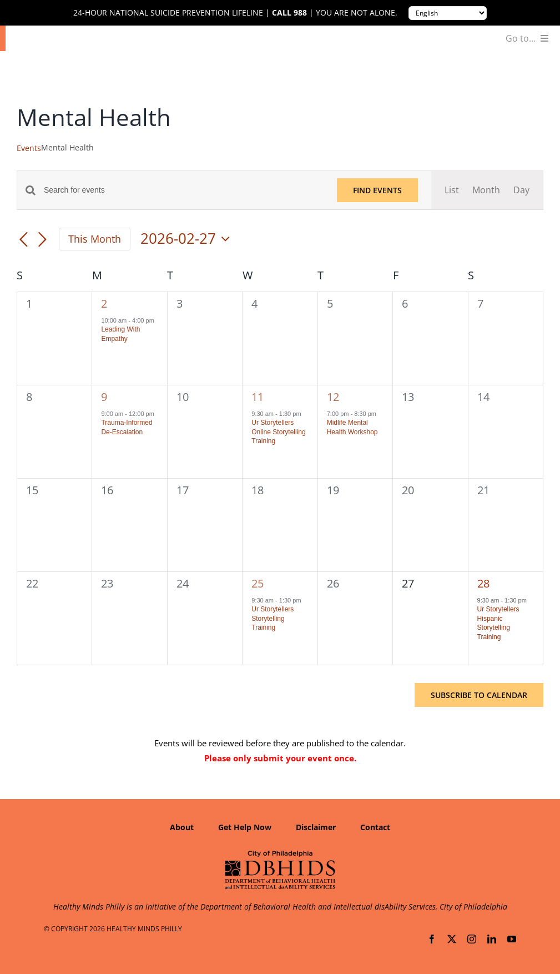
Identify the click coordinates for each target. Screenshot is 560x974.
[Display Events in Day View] (521, 190)
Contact (375, 827)
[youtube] (512, 939)
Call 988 (289, 13)
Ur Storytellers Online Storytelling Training (278, 432)
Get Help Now (245, 827)
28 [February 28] (483, 583)
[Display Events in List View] (452, 190)
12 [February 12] (333, 397)
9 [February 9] (104, 397)
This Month (95, 239)
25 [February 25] (258, 583)
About (182, 827)
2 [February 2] (104, 303)
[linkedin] (492, 939)
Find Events (377, 190)
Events (29, 148)
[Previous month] (23, 240)
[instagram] (472, 939)
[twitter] (452, 939)
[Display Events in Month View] (486, 190)
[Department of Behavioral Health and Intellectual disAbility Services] (280, 854)
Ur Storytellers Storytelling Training (273, 618)
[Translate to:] (448, 13)
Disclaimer (316, 827)
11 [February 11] (258, 397)
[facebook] (432, 939)
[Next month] (42, 240)
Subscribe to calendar (479, 695)
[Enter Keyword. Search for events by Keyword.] (184, 190)
